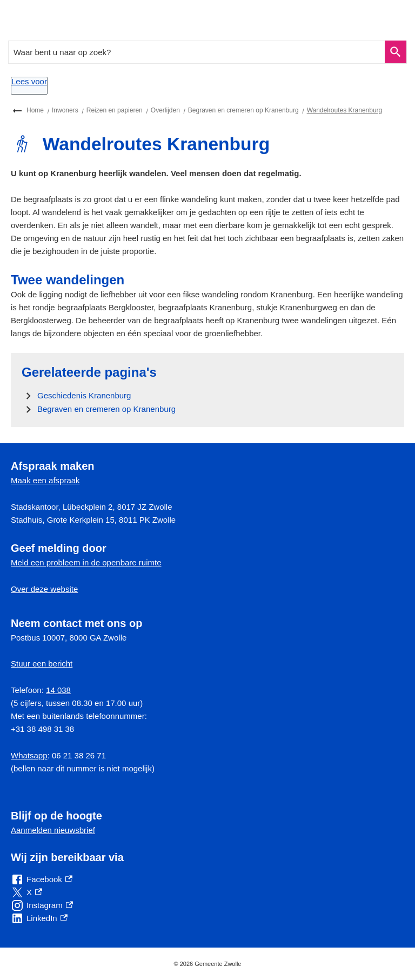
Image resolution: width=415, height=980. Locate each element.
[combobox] (197, 52)
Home (35, 110)
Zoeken (394, 52)
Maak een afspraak (45, 480)
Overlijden (165, 110)
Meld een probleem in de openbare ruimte (86, 562)
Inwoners (65, 110)
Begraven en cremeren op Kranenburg (243, 110)
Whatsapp (29, 755)
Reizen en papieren (115, 110)
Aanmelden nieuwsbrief (53, 830)
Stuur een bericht (42, 664)
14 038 (58, 690)
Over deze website (44, 589)
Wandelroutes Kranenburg (345, 110)
